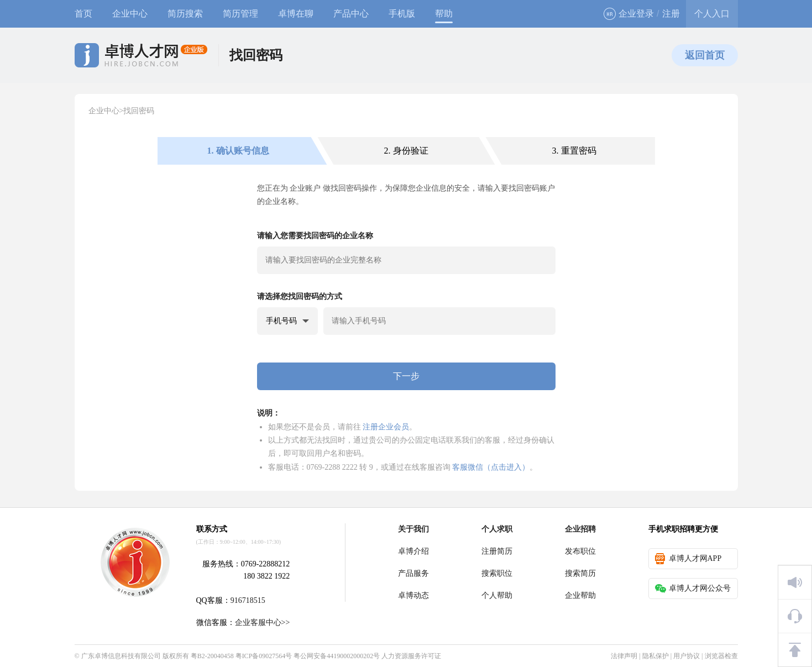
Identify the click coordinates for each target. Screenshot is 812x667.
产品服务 (413, 573)
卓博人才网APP (688, 559)
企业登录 (629, 14)
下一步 (406, 376)
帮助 (444, 14)
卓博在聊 (296, 14)
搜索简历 (580, 573)
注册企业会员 (386, 427)
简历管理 (240, 14)
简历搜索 (185, 14)
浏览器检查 (721, 656)
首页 (83, 14)
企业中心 (130, 14)
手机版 (402, 14)
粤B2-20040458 (212, 656)
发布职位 (580, 551)
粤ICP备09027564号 (264, 656)
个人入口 (712, 14)
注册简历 (497, 551)
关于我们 (413, 529)
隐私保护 (656, 656)
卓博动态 (413, 595)
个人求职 (497, 529)
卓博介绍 (413, 551)
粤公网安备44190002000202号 (337, 656)
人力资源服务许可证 (411, 656)
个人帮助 (497, 595)
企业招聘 (580, 529)
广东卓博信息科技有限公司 (121, 656)
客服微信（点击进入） (491, 467)
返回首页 (705, 55)
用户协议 (687, 656)
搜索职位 (497, 573)
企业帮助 (580, 595)
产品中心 (351, 14)
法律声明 (624, 656)
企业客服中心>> (263, 623)
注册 (671, 14)
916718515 (248, 600)
